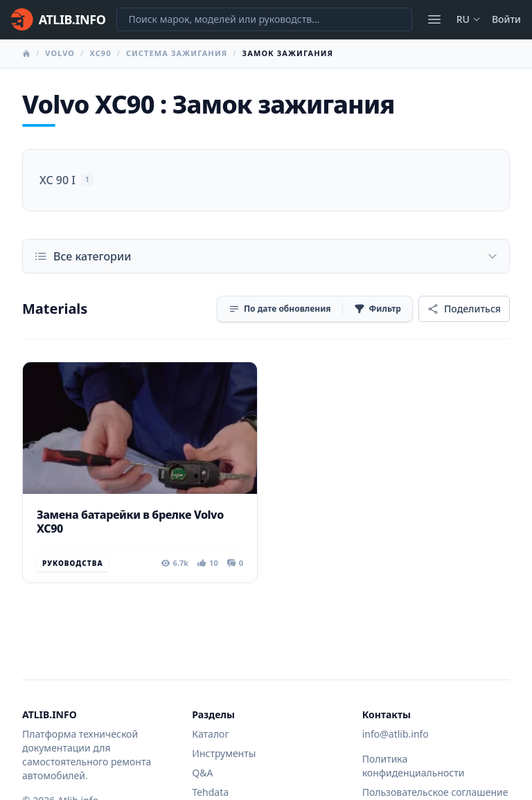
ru (469, 19)
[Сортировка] (280, 309)
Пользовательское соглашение (435, 792)
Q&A (202, 773)
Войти (506, 19)
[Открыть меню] (434, 19)
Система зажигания (177, 53)
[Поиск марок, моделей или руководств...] (264, 19)
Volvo (60, 53)
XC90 (100, 53)
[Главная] (58, 19)
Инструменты (224, 753)
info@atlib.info (396, 734)
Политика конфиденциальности (414, 766)
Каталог (210, 734)
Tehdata (210, 792)
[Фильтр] (378, 309)
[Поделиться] (464, 309)
